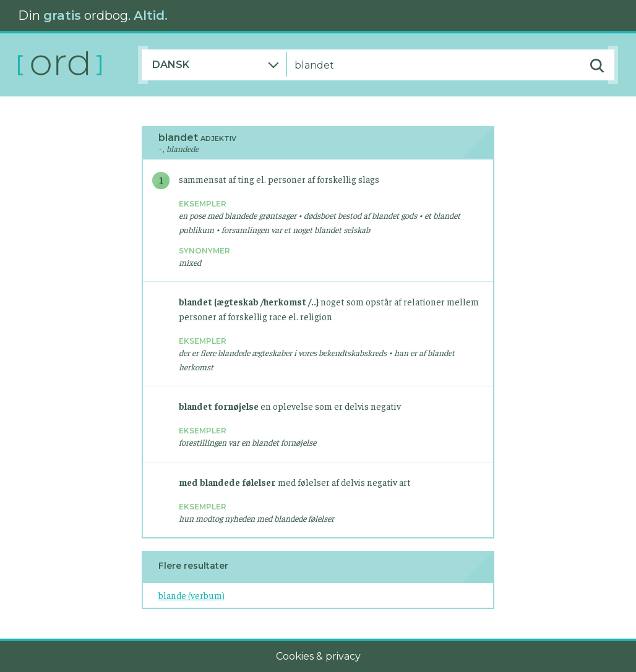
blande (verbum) (191, 595)
